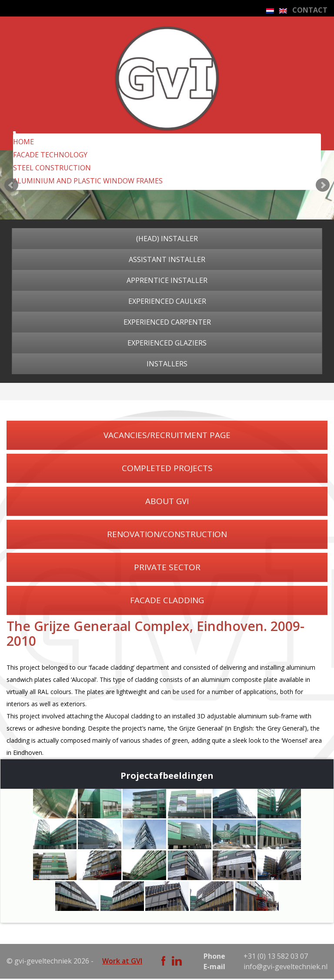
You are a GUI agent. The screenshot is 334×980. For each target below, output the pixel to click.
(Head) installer (167, 239)
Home (23, 142)
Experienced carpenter (167, 322)
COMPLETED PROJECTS (167, 468)
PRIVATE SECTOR (167, 567)
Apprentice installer (167, 280)
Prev (11, 185)
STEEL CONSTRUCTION (52, 168)
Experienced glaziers (167, 343)
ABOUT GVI (167, 501)
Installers (167, 364)
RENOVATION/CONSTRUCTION (167, 534)
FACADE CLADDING (167, 600)
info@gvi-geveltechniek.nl (286, 967)
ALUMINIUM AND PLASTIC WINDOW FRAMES (88, 181)
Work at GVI (122, 961)
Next (323, 185)
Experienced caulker (167, 301)
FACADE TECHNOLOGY (50, 155)
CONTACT (310, 10)
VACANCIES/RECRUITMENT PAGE (167, 435)
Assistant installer (167, 259)
